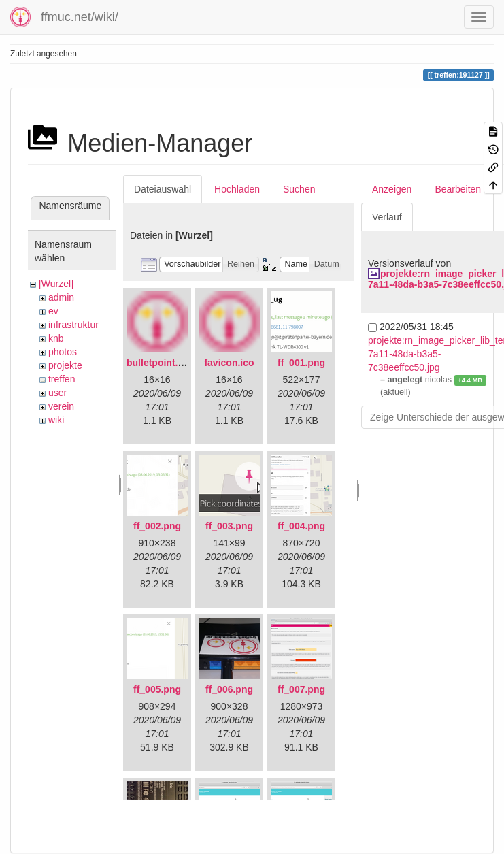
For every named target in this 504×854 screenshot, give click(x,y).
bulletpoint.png (161, 363)
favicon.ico (229, 363)
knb (56, 338)
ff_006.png (229, 689)
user (57, 393)
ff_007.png (301, 689)
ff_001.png (301, 363)
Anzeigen (392, 189)
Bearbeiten (458, 189)
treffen (62, 379)
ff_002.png (157, 526)
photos (63, 352)
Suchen (299, 189)
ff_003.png (229, 526)
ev (53, 311)
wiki (56, 420)
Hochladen (237, 189)
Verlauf (387, 217)
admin (61, 297)
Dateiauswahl (163, 189)
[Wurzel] (56, 284)
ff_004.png (301, 526)
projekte (65, 365)
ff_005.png (157, 689)
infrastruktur (73, 325)
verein (61, 406)
